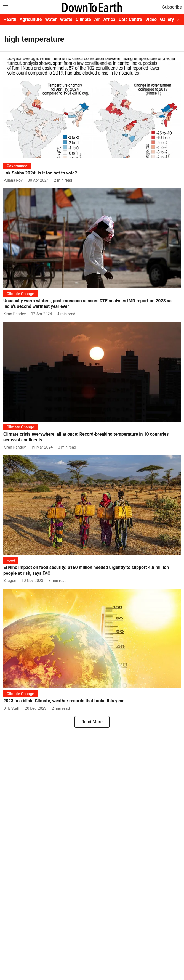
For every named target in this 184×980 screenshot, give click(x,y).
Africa (109, 19)
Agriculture (31, 19)
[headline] (92, 173)
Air (97, 19)
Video (151, 19)
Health (10, 19)
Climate (83, 19)
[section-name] (17, 166)
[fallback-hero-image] (92, 108)
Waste (66, 19)
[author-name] (14, 180)
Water (51, 19)
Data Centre (130, 19)
